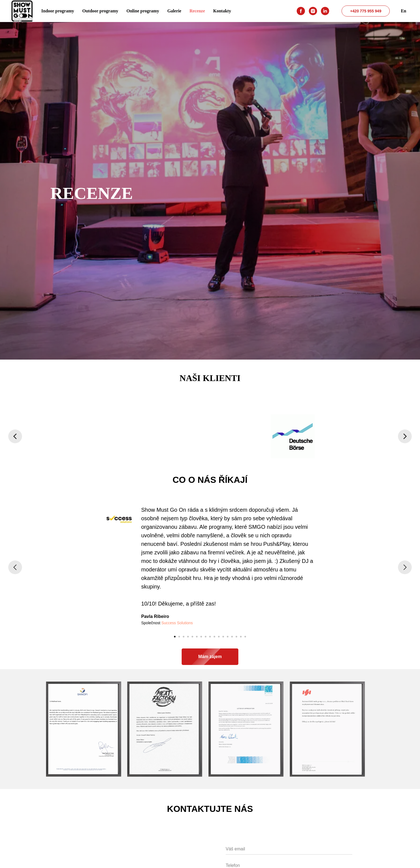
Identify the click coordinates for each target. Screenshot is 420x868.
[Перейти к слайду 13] (228, 637)
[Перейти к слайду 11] (219, 637)
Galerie (174, 11)
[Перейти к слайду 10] (214, 637)
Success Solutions (177, 623)
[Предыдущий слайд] (15, 436)
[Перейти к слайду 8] (206, 637)
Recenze (197, 11)
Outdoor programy (100, 11)
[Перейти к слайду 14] (232, 637)
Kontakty (222, 11)
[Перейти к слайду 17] (245, 637)
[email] (289, 849)
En (403, 11)
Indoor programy (58, 11)
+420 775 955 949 (366, 11)
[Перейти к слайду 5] (192, 637)
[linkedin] (325, 11)
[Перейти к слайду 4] (188, 637)
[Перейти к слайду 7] (201, 637)
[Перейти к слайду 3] (184, 637)
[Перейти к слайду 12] (223, 637)
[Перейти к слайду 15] (236, 637)
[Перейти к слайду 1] (175, 637)
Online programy (143, 11)
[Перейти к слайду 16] (241, 637)
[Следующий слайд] (405, 436)
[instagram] (313, 11)
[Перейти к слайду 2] (179, 637)
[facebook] (301, 11)
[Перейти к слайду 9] (210, 637)
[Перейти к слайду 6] (197, 637)
